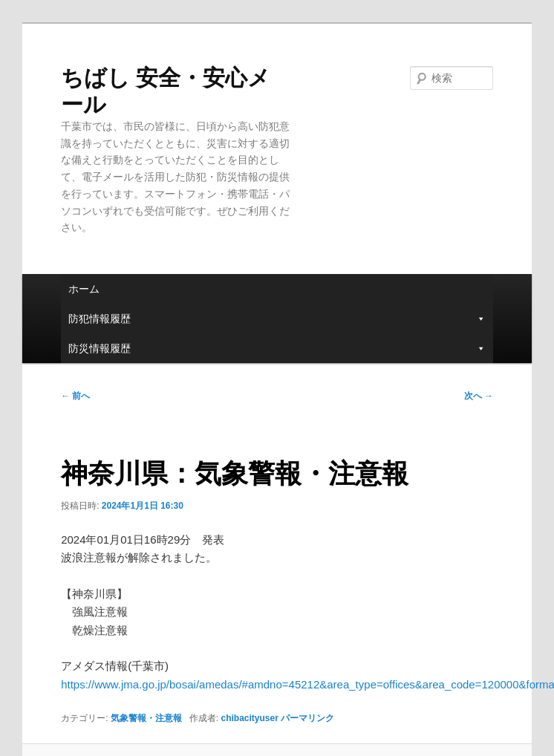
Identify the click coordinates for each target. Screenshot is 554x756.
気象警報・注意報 (146, 718)
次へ (479, 396)
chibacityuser (249, 718)
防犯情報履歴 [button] (277, 319)
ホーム (84, 289)
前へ (75, 396)
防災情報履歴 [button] (277, 348)
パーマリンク (307, 718)
